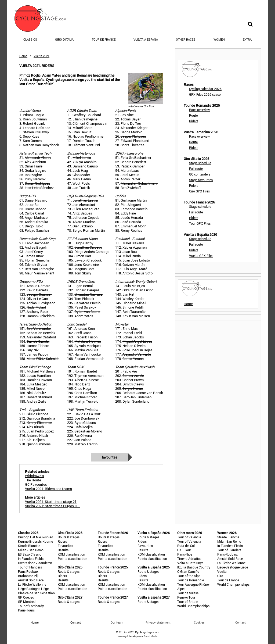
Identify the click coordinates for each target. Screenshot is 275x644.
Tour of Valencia (189, 537)
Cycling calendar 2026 (205, 89)
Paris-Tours (26, 610)
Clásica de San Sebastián (36, 593)
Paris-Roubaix (28, 571)
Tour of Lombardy (31, 606)
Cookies (199, 622)
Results (63, 550)
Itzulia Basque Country (194, 567)
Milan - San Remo (31, 550)
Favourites (110, 457)
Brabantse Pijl (28, 576)
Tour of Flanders (30, 567)
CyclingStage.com (44, 19)
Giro (220, 576)
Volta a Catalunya (190, 563)
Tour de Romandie (191, 580)
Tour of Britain (188, 602)
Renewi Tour (186, 597)
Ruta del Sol (186, 546)
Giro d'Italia (64, 39)
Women (219, 39)
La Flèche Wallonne (32, 584)
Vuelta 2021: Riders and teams (48, 489)
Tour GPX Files (200, 223)
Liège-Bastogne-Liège (33, 589)
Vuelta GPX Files (201, 256)
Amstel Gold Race (31, 580)
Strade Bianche (29, 546)
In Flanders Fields (31, 559)
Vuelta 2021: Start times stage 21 (51, 502)
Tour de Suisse (188, 593)
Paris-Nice (185, 554)
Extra (247, 39)
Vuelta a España (146, 39)
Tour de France (104, 39)
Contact (240, 622)
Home (23, 56)
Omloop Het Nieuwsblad (36, 537)
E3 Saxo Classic (30, 554)
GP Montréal (27, 602)
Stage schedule (200, 163)
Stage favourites (201, 180)
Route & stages (69, 537)
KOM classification (71, 554)
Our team (117, 622)
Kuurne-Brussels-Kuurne (35, 541)
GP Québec (26, 597)
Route (193, 115)
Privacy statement (158, 622)
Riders (194, 121)
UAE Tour (184, 550)
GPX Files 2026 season (206, 94)
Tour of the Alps (189, 576)
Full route (196, 169)
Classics (30, 39)
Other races (186, 39)
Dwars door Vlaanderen (35, 563)
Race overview (199, 110)
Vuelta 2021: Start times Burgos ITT (53, 506)
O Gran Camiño (188, 571)
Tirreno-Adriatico (189, 559)
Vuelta (222, 571)
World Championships (193, 606)
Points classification (73, 559)
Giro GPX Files (199, 191)
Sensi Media (151, 636)
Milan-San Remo (229, 541)
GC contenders (200, 174)
